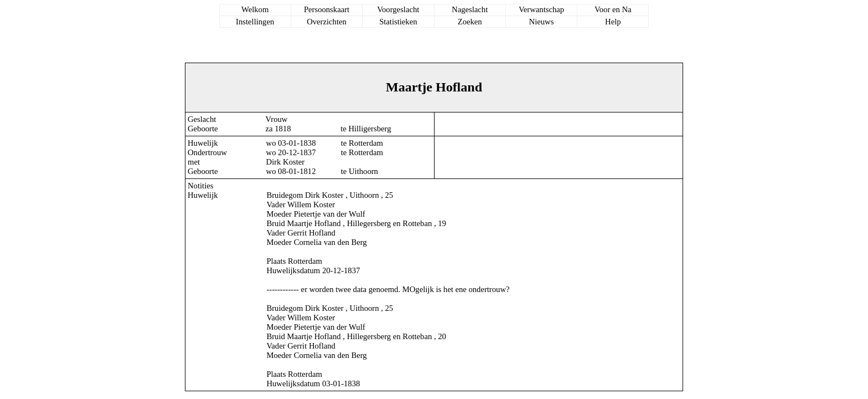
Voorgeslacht (398, 9)
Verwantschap (541, 9)
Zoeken (470, 22)
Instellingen (255, 22)
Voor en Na (613, 9)
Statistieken (398, 22)
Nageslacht (470, 9)
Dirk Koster (286, 162)
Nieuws (542, 22)
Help (613, 22)
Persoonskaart (327, 9)
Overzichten (327, 22)
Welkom (255, 9)
